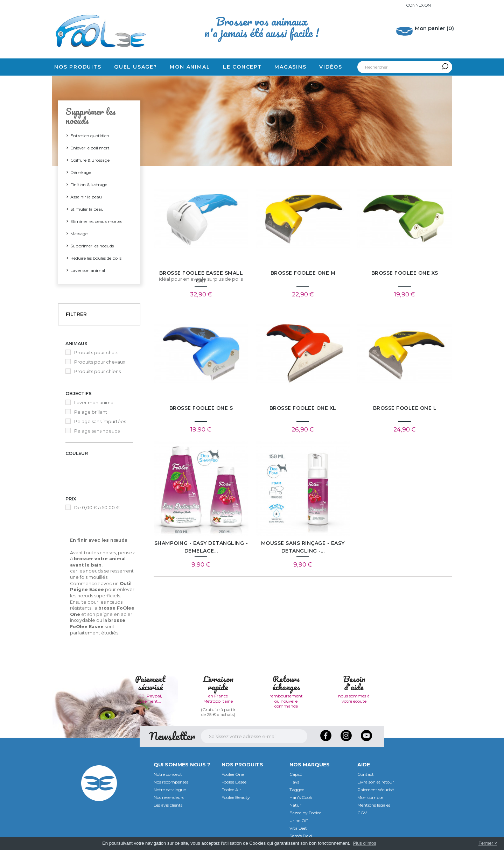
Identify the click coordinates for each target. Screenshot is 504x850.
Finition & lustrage (89, 185)
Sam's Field (301, 835)
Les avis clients (168, 804)
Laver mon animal (94, 403)
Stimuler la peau (87, 209)
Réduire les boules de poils (96, 258)
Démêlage (81, 172)
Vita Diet (298, 827)
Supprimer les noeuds (92, 246)
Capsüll (297, 774)
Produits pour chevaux (100, 362)
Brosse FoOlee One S (201, 408)
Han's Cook (301, 797)
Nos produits (78, 67)
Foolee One (233, 774)
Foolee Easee (234, 781)
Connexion (417, 5)
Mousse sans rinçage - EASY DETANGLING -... (303, 547)
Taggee (297, 789)
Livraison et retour (376, 781)
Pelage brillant (91, 412)
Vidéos (331, 67)
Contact (366, 774)
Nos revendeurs (169, 797)
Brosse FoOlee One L (405, 408)
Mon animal (190, 67)
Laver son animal (88, 270)
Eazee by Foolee (305, 812)
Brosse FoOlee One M (303, 273)
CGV (362, 812)
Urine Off (299, 820)
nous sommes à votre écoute (354, 698)
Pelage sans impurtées (100, 422)
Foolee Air (231, 789)
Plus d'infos (365, 843)
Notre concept (168, 774)
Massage (79, 234)
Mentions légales (374, 804)
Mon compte (370, 797)
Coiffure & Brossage (90, 160)
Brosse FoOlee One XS (405, 273)
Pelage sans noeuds (97, 431)
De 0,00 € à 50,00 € (97, 507)
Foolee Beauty (236, 797)
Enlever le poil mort (90, 148)
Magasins (290, 67)
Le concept (242, 67)
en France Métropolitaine (218, 698)
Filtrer (76, 314)
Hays (294, 781)
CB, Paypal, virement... (150, 698)
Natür (295, 804)
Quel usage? (136, 67)
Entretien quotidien (90, 136)
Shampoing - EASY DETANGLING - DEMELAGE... (201, 547)
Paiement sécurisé (376, 789)
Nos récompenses (171, 781)
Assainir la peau (86, 197)
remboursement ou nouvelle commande (286, 700)
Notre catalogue (170, 789)
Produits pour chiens (97, 371)
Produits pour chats (96, 353)
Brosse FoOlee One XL (303, 408)
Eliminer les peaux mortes (96, 221)
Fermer (486, 843)
